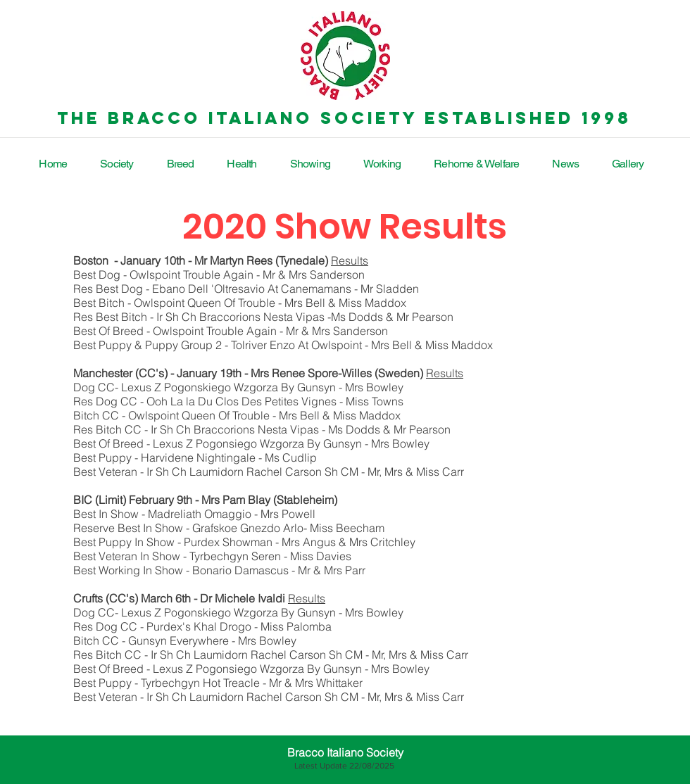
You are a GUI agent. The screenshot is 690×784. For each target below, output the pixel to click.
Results (350, 260)
